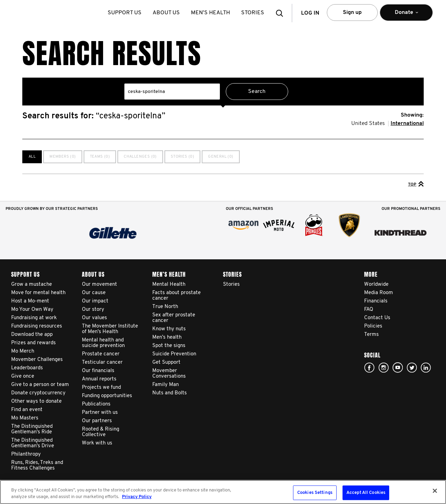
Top (416, 184)
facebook (369, 368)
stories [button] (254, 13)
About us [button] (168, 13)
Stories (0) (182, 157)
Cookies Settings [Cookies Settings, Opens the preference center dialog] (315, 493)
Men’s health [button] (212, 13)
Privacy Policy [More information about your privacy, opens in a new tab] (137, 497)
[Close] (435, 491)
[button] (282, 13)
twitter (412, 368)
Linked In (426, 368)
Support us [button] (126, 13)
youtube (398, 368)
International (407, 124)
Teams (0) (100, 157)
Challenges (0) (140, 157)
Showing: (412, 115)
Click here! (384, 368)
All (32, 157)
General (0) (221, 157)
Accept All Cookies (366, 493)
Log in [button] (310, 13)
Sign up (352, 13)
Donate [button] (406, 15)
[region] (223, 492)
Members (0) (63, 157)
